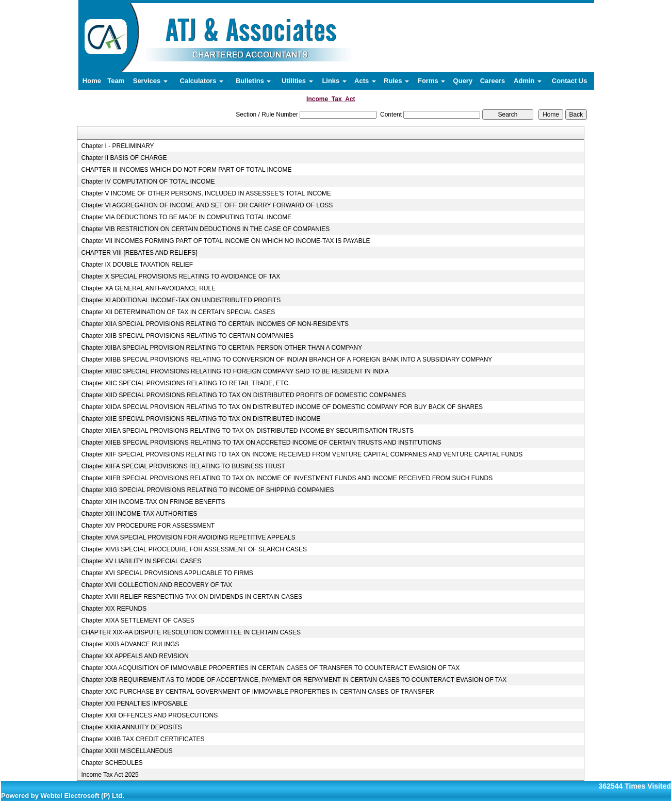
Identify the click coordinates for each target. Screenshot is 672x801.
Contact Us (570, 81)
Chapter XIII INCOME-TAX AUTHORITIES (139, 514)
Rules (396, 81)
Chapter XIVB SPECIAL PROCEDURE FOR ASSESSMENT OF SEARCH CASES (194, 549)
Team (116, 81)
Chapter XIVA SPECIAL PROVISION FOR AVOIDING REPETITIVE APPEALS (188, 537)
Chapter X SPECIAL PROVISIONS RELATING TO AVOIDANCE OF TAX (181, 276)
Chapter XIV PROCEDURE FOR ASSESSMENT (148, 526)
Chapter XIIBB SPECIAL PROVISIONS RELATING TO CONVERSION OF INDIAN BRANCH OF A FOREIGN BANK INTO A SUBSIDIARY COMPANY (286, 359)
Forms (431, 81)
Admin (528, 81)
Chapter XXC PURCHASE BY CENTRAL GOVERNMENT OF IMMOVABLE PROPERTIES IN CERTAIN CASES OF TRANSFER (257, 692)
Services (150, 81)
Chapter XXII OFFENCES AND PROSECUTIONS (149, 715)
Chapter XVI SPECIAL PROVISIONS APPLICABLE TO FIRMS (167, 573)
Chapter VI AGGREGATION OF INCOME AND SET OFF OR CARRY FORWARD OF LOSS (207, 205)
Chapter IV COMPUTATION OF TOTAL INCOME (148, 182)
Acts (365, 81)
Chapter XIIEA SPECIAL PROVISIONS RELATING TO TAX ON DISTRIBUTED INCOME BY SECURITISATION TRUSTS (247, 431)
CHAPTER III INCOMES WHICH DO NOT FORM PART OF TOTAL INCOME (186, 170)
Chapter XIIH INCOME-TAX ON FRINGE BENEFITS (153, 502)
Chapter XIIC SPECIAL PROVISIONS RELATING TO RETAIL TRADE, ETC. (185, 383)
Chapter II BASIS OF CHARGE (124, 158)
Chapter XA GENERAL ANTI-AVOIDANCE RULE (148, 288)
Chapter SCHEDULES (112, 763)
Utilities (297, 81)
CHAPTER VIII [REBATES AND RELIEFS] (139, 253)
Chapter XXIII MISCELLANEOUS (127, 751)
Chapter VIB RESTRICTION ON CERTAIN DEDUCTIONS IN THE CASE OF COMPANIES (205, 229)
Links (334, 81)
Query (463, 81)
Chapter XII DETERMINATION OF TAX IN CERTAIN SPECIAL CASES (178, 312)
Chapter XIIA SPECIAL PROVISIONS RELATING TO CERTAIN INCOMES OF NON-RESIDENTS (215, 324)
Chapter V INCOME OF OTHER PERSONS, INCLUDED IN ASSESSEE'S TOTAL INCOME (206, 193)
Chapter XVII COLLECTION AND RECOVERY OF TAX (157, 585)
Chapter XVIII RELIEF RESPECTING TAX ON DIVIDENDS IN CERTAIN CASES (192, 597)
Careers (493, 81)
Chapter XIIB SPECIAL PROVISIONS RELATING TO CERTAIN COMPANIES (187, 336)
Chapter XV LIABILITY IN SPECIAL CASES (141, 561)
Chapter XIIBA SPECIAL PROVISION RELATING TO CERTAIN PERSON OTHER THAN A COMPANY (222, 348)
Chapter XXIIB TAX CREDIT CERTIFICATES (143, 739)
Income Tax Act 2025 (110, 775)
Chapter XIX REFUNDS (114, 609)
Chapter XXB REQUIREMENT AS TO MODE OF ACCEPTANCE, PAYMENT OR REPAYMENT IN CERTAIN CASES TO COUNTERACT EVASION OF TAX (294, 680)
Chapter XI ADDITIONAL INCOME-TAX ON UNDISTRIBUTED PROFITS (181, 300)
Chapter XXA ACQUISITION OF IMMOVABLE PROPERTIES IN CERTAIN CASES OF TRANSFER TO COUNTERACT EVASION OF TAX (270, 668)
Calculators (202, 81)
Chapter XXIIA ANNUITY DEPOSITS (131, 727)
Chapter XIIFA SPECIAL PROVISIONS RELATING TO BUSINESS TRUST (183, 466)
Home (92, 81)
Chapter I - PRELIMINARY (117, 146)
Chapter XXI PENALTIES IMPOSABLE (134, 704)
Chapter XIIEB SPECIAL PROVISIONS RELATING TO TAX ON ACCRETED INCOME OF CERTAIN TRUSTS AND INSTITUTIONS (261, 443)
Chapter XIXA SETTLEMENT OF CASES (137, 620)
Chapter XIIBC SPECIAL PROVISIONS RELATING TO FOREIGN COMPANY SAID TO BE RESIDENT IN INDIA (235, 371)
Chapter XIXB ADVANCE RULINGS (130, 644)
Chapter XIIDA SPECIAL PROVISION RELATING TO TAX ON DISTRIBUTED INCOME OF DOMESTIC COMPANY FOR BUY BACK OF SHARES (282, 407)
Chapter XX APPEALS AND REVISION (135, 656)
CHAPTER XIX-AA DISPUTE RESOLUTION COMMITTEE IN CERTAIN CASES (191, 632)
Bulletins (253, 81)
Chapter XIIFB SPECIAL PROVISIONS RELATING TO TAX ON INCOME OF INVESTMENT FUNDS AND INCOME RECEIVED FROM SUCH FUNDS (287, 478)
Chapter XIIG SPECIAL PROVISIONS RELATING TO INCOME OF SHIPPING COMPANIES (207, 490)
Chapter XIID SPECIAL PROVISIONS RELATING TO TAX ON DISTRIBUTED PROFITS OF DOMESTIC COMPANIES (243, 395)
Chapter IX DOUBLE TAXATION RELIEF (137, 265)
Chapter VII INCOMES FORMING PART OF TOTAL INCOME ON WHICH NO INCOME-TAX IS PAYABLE (225, 241)
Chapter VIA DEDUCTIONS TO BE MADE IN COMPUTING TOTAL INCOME (186, 217)
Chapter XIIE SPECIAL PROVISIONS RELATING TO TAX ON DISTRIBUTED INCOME (201, 419)
